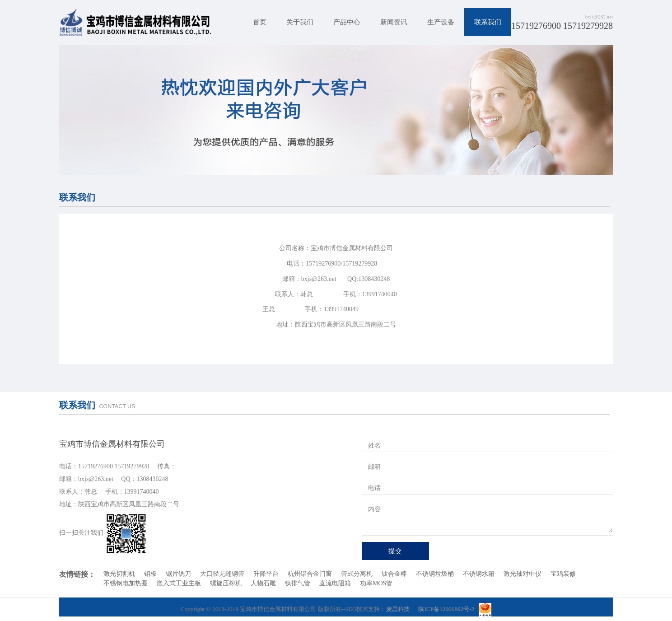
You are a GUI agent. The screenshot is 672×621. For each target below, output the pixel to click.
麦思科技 (398, 609)
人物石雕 (263, 583)
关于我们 (300, 22)
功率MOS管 (376, 583)
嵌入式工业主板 (179, 583)
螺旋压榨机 (226, 583)
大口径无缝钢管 (222, 574)
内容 (374, 509)
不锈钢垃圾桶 (435, 574)
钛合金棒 (394, 574)
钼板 (150, 574)
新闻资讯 (394, 22)
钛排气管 (298, 583)
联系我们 (488, 22)
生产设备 (441, 22)
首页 (260, 22)
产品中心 (347, 22)
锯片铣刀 (178, 574)
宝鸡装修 (563, 574)
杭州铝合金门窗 (310, 574)
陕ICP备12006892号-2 (446, 609)
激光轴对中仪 (523, 574)
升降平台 (266, 574)
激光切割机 (119, 574)
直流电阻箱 (335, 583)
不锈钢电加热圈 (126, 583)
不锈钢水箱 (479, 574)
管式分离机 (357, 574)
